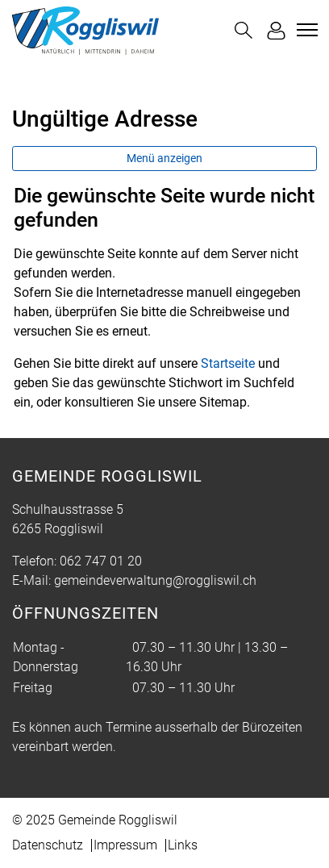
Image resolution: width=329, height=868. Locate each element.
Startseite (228, 363)
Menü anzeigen (164, 158)
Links (183, 845)
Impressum (125, 845)
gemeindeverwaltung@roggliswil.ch (155, 580)
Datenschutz (48, 845)
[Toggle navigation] (305, 30)
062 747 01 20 (101, 561)
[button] (244, 30)
